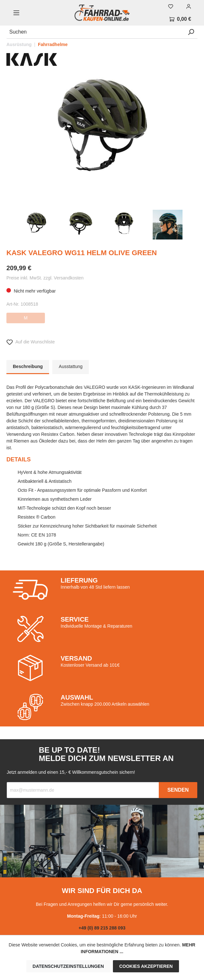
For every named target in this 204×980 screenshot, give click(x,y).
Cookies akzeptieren (146, 966)
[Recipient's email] (83, 790)
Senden (178, 790)
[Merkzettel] (171, 6)
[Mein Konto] (189, 6)
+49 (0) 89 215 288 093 (102, 928)
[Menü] (16, 13)
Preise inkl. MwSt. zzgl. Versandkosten (45, 278)
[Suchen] (95, 32)
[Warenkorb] (180, 19)
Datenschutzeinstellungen (68, 966)
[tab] (28, 367)
